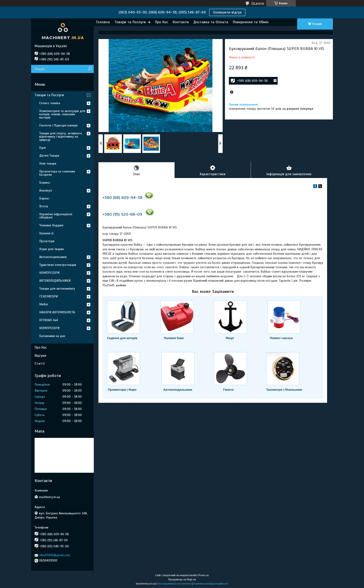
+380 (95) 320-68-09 (122, 214)
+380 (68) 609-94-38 (122, 198)
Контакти (181, 22)
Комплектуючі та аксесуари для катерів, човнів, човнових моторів (62, 114)
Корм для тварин (52, 249)
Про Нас (162, 22)
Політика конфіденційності (211, 584)
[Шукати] (90, 69)
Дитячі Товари (49, 156)
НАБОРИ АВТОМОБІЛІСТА (57, 312)
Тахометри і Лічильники (284, 390)
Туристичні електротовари (58, 265)
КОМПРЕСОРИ (49, 273)
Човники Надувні (51, 225)
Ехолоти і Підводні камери (58, 125)
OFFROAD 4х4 (49, 320)
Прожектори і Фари (122, 390)
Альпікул (46, 190)
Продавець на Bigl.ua (182, 579)
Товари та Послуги (130, 22)
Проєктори (47, 241)
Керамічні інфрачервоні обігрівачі (56, 216)
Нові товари (48, 164)
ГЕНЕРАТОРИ (49, 296)
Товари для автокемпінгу (57, 289)
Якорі (230, 338)
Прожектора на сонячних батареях (57, 173)
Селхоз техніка (50, 103)
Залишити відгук (227, 12)
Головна (103, 22)
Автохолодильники (178, 390)
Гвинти (228, 390)
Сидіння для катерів (122, 338)
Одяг (43, 148)
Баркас (44, 198)
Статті (40, 363)
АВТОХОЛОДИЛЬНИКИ (55, 281)
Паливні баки (174, 338)
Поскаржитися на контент (175, 584)
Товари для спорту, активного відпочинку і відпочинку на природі (61, 137)
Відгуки (40, 356)
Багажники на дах (52, 336)
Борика (44, 183)
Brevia (44, 206)
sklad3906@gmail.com (55, 555)
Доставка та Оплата (211, 22)
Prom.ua (204, 575)
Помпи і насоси (281, 338)
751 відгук (258, 3)
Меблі (44, 304)
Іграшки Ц (46, 233)
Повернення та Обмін (251, 22)
